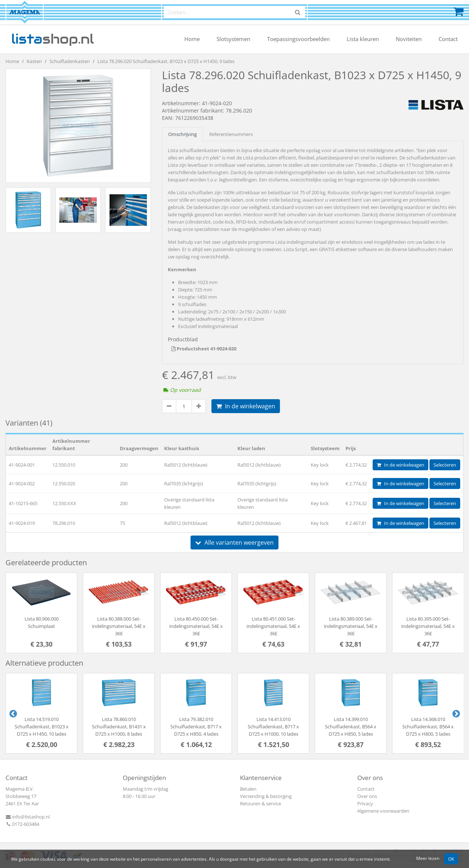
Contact (448, 39)
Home (192, 39)
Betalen (248, 789)
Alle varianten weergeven (234, 542)
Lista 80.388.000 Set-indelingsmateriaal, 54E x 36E (119, 626)
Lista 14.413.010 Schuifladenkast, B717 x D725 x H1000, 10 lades (273, 727)
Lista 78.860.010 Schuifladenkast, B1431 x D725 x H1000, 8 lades (119, 727)
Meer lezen (428, 858)
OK (451, 859)
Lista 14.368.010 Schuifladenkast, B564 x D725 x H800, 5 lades (428, 727)
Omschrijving (182, 134)
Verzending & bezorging (266, 796)
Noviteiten (409, 39)
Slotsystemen (233, 39)
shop (53, 39)
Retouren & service (261, 803)
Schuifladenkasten (70, 61)
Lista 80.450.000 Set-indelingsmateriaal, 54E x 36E (196, 626)
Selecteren (445, 465)
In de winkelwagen (246, 406)
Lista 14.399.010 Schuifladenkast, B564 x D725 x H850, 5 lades (351, 727)
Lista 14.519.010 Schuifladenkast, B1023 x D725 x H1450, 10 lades (42, 727)
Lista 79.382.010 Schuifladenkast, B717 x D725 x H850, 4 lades (196, 727)
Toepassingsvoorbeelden (298, 39)
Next (455, 713)
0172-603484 (22, 824)
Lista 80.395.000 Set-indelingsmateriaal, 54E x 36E (428, 626)
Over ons (367, 796)
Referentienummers (231, 134)
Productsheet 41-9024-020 (204, 349)
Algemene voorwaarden (383, 811)
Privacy (365, 803)
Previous (12, 713)
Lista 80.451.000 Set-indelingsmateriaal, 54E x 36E (273, 626)
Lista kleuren (363, 39)
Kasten (34, 61)
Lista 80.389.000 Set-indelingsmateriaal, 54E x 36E (351, 626)
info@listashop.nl (28, 817)
